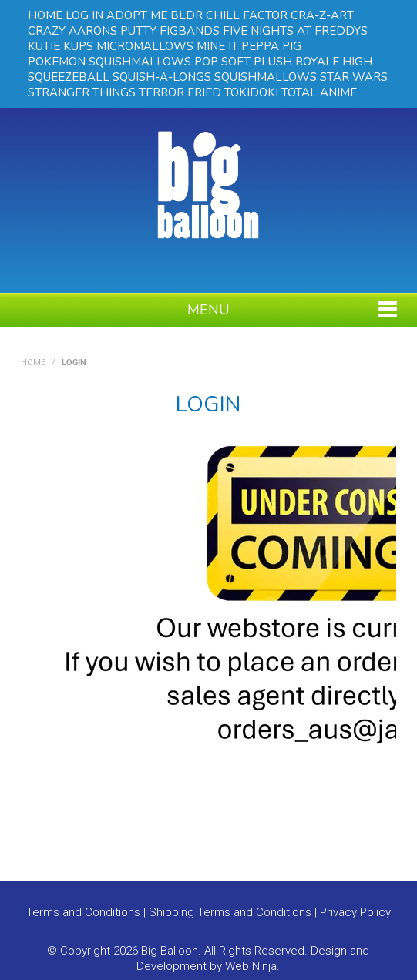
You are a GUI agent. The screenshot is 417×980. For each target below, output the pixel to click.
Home (33, 362)
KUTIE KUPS (61, 46)
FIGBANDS (190, 31)
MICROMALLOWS (145, 46)
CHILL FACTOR (247, 15)
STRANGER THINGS (82, 92)
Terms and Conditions (83, 912)
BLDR (187, 15)
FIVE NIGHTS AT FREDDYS (295, 31)
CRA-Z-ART (322, 15)
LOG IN (84, 15)
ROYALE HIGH (334, 62)
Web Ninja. (252, 966)
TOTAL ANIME (319, 92)
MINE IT (217, 46)
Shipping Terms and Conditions (230, 912)
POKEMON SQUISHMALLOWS (109, 62)
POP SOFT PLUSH (243, 62)
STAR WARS (354, 77)
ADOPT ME (137, 15)
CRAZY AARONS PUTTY (92, 31)
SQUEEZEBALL (69, 77)
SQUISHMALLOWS (266, 77)
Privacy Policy (355, 912)
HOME (45, 15)
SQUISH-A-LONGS (162, 77)
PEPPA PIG (271, 46)
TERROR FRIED (180, 92)
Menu (208, 310)
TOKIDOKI (251, 92)
